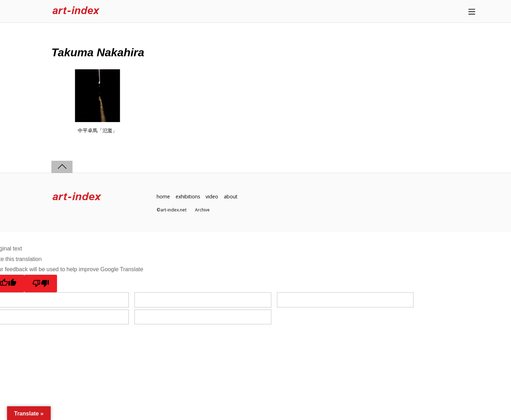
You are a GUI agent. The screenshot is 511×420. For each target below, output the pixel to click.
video (213, 196)
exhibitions (188, 196)
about (232, 196)
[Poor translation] (41, 284)
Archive (203, 210)
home (163, 196)
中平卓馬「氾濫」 (97, 131)
